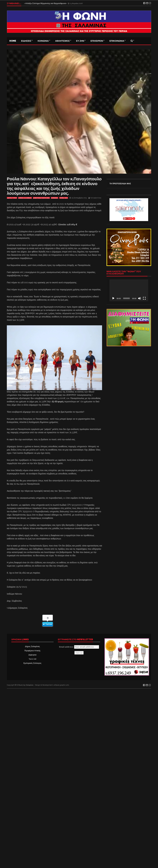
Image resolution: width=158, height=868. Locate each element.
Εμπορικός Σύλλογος (32, 663)
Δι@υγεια (32, 655)
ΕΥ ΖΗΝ (80, 41)
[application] (129, 290)
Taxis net (33, 659)
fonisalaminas (96, 198)
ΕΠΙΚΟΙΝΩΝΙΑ (117, 41)
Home (13, 41)
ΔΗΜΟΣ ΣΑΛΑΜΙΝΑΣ (25, 198)
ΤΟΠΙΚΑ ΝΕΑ (64, 198)
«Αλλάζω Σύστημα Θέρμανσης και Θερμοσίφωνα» (46, 3)
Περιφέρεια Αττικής (32, 651)
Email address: (79, 647)
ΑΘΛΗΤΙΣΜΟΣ (62, 41)
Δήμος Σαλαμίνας (32, 646)
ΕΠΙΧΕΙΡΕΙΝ (97, 41)
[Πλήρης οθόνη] (144, 298)
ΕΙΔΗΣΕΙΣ (26, 41)
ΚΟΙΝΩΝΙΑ (43, 41)
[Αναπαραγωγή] (113, 298)
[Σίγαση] (140, 298)
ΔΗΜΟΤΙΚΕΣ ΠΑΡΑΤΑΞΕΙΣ (41, 198)
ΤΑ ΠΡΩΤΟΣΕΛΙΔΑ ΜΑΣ (120, 184)
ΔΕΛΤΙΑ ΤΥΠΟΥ (12, 198)
